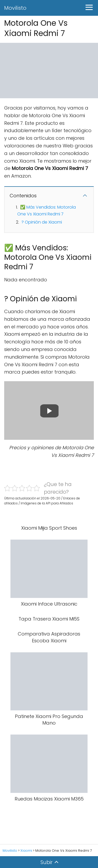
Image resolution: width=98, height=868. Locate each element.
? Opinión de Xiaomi (42, 222)
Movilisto (15, 8)
